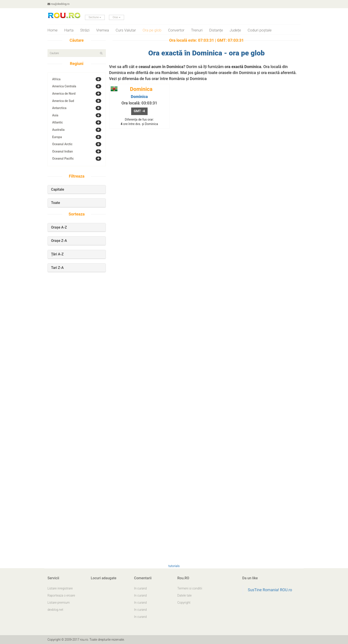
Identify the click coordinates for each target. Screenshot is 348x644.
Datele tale (185, 595)
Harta (69, 30)
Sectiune (95, 17)
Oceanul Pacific (63, 159)
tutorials (174, 566)
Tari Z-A (57, 268)
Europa (57, 137)
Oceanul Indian (62, 151)
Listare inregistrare (60, 588)
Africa (56, 79)
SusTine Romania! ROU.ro (270, 590)
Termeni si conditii (190, 588)
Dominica (139, 97)
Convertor (176, 30)
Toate (55, 203)
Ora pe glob (152, 30)
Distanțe (216, 30)
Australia (58, 130)
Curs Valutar (126, 30)
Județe (235, 30)
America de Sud (63, 101)
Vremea (103, 30)
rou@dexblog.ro (58, 4)
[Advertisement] (77, 352)
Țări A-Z (57, 254)
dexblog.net (55, 610)
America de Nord (64, 94)
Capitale (58, 189)
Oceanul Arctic (62, 144)
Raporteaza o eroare (61, 595)
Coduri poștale (260, 30)
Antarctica (59, 108)
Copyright (184, 603)
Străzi (85, 30)
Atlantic (57, 122)
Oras (117, 17)
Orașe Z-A (59, 241)
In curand (140, 588)
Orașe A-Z (59, 227)
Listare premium (59, 603)
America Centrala (64, 86)
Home (52, 30)
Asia (55, 115)
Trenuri (197, 30)
